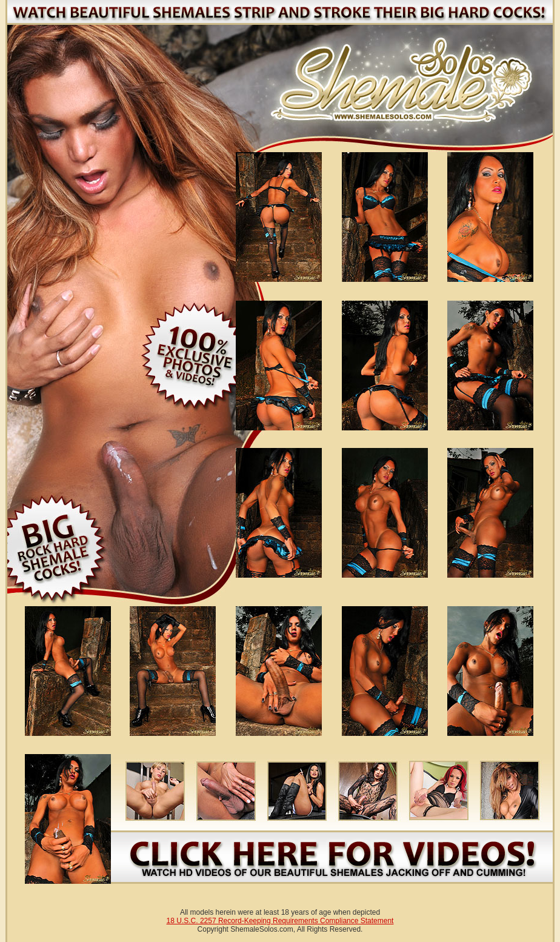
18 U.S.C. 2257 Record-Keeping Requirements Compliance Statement (280, 921)
